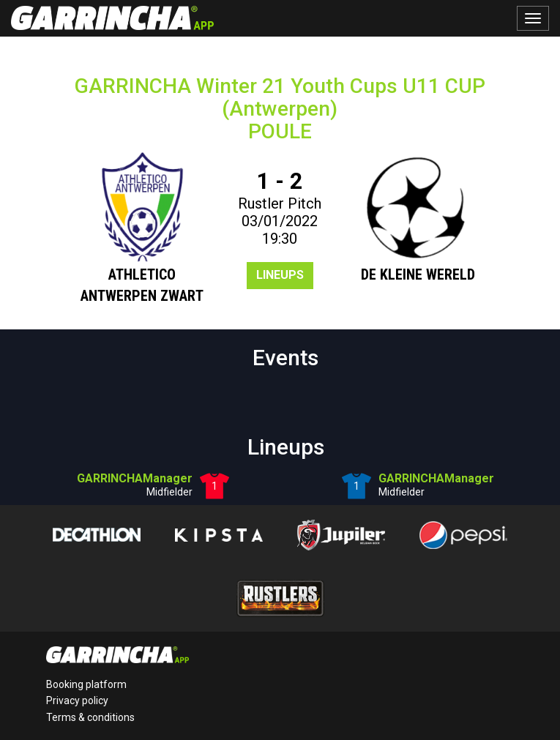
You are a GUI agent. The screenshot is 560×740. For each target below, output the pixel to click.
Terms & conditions (90, 717)
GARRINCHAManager (135, 478)
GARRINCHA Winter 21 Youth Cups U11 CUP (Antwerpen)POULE (280, 109)
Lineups (280, 275)
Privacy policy (77, 700)
